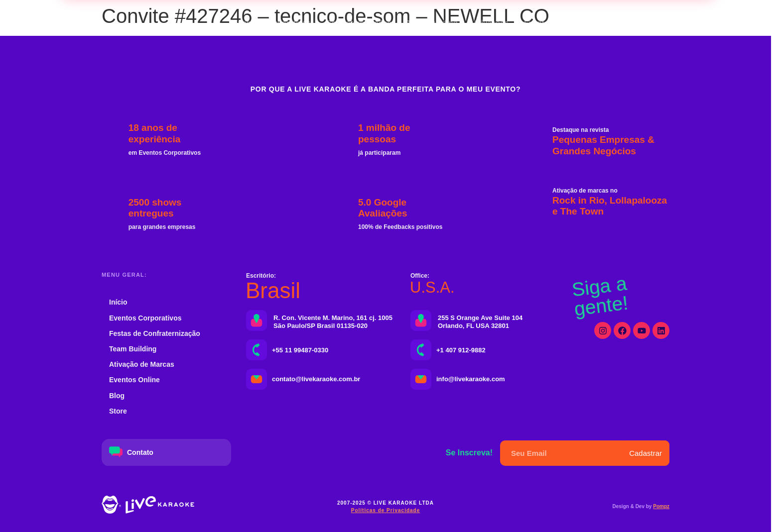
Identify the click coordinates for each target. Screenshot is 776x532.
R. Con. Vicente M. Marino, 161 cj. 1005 (333, 318)
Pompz (661, 506)
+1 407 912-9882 (461, 350)
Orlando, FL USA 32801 (473, 326)
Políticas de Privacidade (386, 510)
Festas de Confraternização (155, 333)
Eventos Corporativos (272, 23)
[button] (643, 23)
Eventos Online (551, 23)
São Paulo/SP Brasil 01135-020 (321, 326)
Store (118, 411)
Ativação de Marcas (142, 364)
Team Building (432, 23)
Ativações (491, 23)
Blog (117, 396)
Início (118, 302)
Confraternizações (359, 23)
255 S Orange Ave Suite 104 (480, 318)
